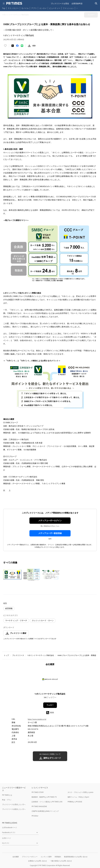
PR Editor (35, 816)
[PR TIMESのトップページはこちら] (14, 3)
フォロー (50, 705)
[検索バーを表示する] (96, 3)
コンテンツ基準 (46, 857)
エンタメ (43, 8)
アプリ (34, 8)
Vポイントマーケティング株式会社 (41, 655)
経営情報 (9, 608)
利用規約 (58, 857)
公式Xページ (6, 838)
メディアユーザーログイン (50, 521)
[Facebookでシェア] (17, 46)
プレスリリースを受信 (60, 3)
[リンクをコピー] (34, 46)
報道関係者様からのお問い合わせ (76, 857)
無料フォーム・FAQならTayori (78, 797)
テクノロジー (13, 8)
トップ (6, 655)
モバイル (25, 8)
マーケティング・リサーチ (16, 621)
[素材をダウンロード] (29, 46)
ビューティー (55, 8)
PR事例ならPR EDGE (75, 802)
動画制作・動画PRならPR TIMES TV (44, 797)
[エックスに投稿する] (13, 46)
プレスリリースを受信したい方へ (14, 804)
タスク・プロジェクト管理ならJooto (80, 792)
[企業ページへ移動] (50, 680)
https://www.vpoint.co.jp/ (37, 719)
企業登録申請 (77, 3)
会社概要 (16, 857)
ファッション (68, 8)
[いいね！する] (5, 46)
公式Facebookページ (10, 827)
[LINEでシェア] (22, 46)
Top (4, 8)
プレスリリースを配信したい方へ (14, 809)
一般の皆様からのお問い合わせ (61, 861)
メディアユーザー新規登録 (50, 533)
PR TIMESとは (7, 795)
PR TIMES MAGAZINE (39, 806)
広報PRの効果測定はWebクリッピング (45, 811)
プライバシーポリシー (30, 857)
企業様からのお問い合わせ (37, 861)
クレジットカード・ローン (43, 621)
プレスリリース (18, 655)
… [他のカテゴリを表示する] (77, 8)
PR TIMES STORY (38, 792)
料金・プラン (7, 800)
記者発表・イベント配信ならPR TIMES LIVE (47, 802)
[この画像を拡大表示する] (12, 575)
